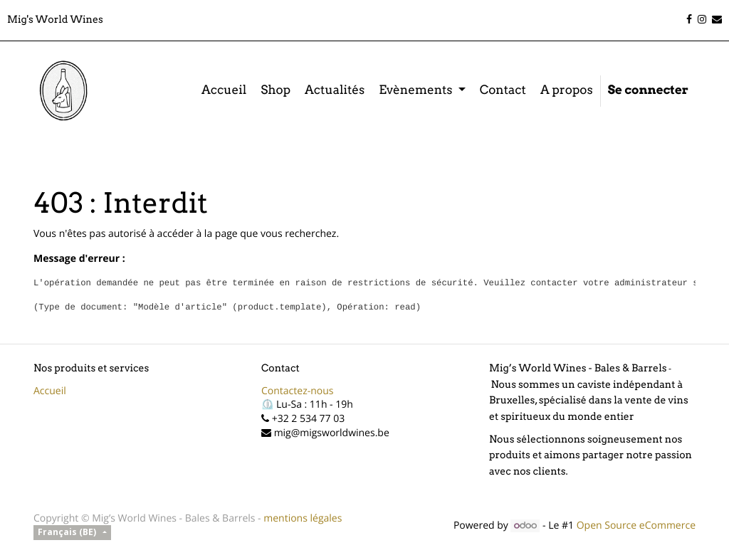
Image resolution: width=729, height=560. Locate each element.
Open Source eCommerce (636, 525)
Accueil (50, 391)
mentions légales (303, 518)
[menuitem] (224, 91)
